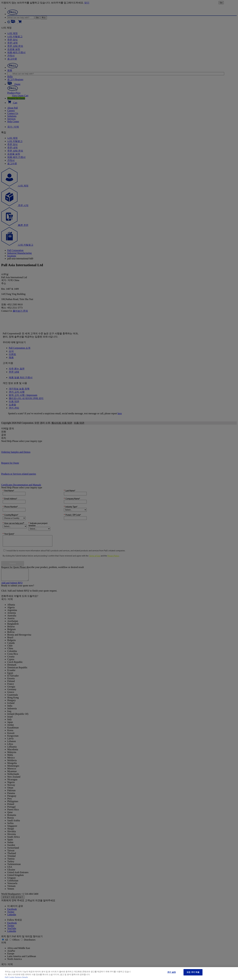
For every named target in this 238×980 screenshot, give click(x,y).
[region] (119, 974)
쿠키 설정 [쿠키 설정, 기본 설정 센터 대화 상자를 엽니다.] (172, 972)
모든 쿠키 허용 (193, 972)
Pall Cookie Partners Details (16, 977)
